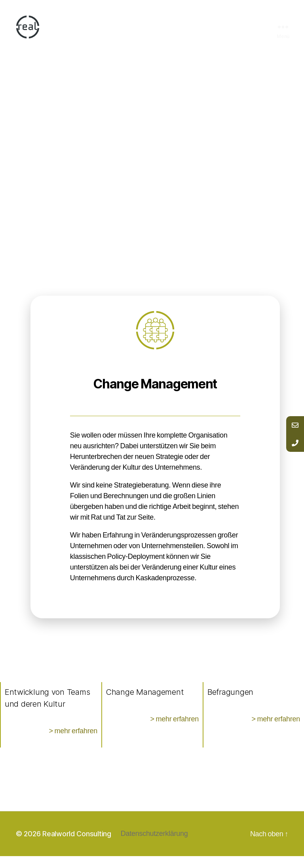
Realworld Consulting (77, 846)
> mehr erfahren (73, 743)
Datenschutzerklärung (154, 846)
